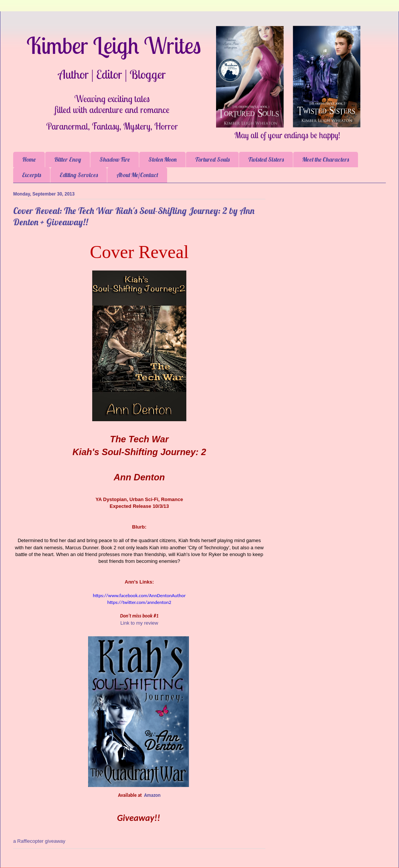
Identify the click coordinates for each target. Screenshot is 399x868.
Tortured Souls (212, 159)
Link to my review (139, 623)
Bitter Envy (68, 159)
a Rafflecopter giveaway (39, 841)
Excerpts (32, 175)
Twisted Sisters (266, 159)
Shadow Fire (115, 159)
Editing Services (79, 175)
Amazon (152, 795)
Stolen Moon (162, 159)
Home (29, 159)
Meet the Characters (326, 159)
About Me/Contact (137, 175)
